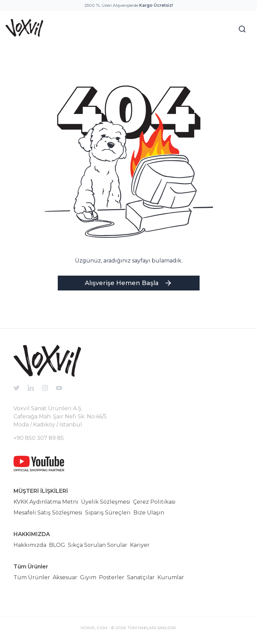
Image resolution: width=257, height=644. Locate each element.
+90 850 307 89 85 (39, 438)
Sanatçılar (141, 577)
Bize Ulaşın (149, 513)
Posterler (112, 577)
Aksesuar (65, 577)
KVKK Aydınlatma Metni (46, 502)
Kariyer (140, 545)
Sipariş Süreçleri (108, 513)
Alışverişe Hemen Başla (128, 283)
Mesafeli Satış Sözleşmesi (48, 513)
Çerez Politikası (154, 502)
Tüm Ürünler (32, 577)
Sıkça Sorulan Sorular (98, 545)
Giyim (88, 577)
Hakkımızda (30, 545)
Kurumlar (171, 577)
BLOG (57, 545)
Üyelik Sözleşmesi (106, 502)
